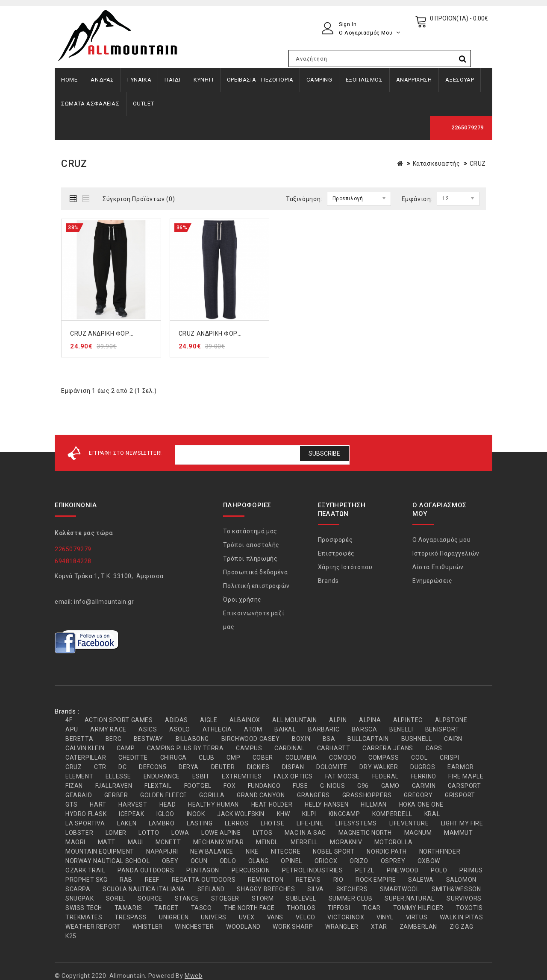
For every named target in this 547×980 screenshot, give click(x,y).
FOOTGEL (198, 786)
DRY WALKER (379, 767)
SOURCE (150, 898)
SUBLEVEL (301, 898)
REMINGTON (266, 880)
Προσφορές (335, 540)
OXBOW (429, 861)
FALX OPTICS (293, 776)
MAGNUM (418, 833)
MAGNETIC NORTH (365, 833)
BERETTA (79, 739)
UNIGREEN (174, 917)
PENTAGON (203, 870)
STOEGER (225, 898)
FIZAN (74, 786)
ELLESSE (118, 776)
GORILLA (212, 795)
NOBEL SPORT (334, 851)
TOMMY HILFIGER (418, 908)
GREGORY (418, 795)
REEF (152, 880)
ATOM (253, 729)
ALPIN (338, 720)
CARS (434, 748)
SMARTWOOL (400, 889)
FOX (229, 786)
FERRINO (424, 776)
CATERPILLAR (86, 758)
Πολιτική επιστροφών (256, 586)
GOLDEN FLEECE (164, 795)
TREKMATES (84, 917)
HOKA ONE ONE (421, 804)
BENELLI (401, 729)
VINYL (385, 917)
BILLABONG (192, 739)
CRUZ (478, 164)
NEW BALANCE (212, 851)
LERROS (237, 823)
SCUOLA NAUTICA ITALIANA (144, 889)
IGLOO (165, 814)
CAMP (126, 748)
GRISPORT (460, 795)
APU (72, 729)
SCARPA (78, 889)
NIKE (252, 851)
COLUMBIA (301, 758)
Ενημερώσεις (432, 581)
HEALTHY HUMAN (213, 804)
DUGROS (423, 767)
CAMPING (319, 80)
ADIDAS (176, 720)
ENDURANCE (162, 776)
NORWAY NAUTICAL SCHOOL (107, 861)
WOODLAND (243, 927)
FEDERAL (385, 776)
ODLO (228, 861)
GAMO (390, 786)
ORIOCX (326, 861)
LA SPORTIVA (85, 823)
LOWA (180, 833)
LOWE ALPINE (221, 833)
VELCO (306, 917)
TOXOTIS (469, 908)
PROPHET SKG (87, 880)
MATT (107, 842)
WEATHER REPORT (93, 927)
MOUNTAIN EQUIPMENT (100, 851)
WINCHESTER (194, 927)
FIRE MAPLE (466, 776)
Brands (328, 581)
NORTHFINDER (440, 851)
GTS (72, 804)
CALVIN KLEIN (85, 748)
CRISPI (450, 758)
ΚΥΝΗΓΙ (204, 80)
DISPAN (293, 767)
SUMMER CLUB (351, 898)
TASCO (201, 908)
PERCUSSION (251, 870)
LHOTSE (273, 823)
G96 (363, 786)
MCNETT (168, 842)
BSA (329, 739)
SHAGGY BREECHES (266, 889)
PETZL (365, 870)
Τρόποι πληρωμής (250, 559)
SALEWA (421, 880)
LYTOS (263, 833)
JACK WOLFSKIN (241, 814)
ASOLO (180, 729)
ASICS (148, 729)
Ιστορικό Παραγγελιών (446, 553)
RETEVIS (308, 880)
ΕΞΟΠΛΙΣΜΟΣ (364, 80)
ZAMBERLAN (418, 927)
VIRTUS (417, 917)
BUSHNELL (417, 739)
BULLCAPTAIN (368, 739)
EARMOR (461, 767)
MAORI (75, 842)
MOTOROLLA (393, 842)
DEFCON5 (153, 767)
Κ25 (71, 936)
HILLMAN (374, 804)
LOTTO (149, 833)
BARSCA (365, 729)
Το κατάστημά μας (250, 531)
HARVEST (133, 804)
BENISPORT (442, 729)
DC (122, 767)
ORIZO (359, 861)
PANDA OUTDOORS (146, 870)
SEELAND (211, 889)
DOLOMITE (332, 767)
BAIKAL (285, 729)
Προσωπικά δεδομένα (255, 572)
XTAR (379, 927)
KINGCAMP (344, 814)
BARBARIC (324, 729)
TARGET (166, 908)
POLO (439, 870)
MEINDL (267, 842)
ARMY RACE (108, 729)
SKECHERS (352, 889)
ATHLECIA (217, 729)
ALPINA (370, 720)
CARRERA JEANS (388, 748)
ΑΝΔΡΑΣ (102, 80)
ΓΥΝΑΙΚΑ (139, 80)
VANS (275, 917)
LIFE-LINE (310, 823)
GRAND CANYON (261, 795)
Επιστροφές (336, 553)
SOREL (116, 898)
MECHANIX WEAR (219, 842)
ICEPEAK (131, 814)
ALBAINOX (245, 720)
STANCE (187, 898)
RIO (338, 880)
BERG (113, 739)
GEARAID (79, 795)
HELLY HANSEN (326, 804)
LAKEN (127, 823)
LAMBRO (162, 823)
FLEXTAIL (158, 786)
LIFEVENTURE (409, 823)
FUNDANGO (264, 786)
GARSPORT (465, 786)
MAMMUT (459, 833)
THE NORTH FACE (249, 908)
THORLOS (301, 908)
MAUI (135, 842)
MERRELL (304, 842)
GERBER (116, 795)
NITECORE (286, 851)
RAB (126, 880)
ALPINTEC (408, 720)
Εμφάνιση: (417, 199)
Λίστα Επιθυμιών (438, 567)
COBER (263, 758)
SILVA (316, 889)
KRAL (432, 814)
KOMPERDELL (392, 814)
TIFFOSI (339, 908)
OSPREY (393, 861)
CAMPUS (249, 748)
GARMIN (424, 786)
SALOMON (461, 880)
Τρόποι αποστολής (251, 545)
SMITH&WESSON (456, 889)
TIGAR (372, 908)
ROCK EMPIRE (376, 880)
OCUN (199, 861)
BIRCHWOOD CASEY (251, 739)
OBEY (170, 861)
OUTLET (144, 104)
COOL (419, 758)
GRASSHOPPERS (367, 795)
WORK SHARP (293, 927)
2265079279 (468, 127)
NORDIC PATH (387, 851)
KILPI (309, 814)
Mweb (193, 976)
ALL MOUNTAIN (294, 720)
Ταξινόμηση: (304, 199)
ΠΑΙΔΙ (172, 80)
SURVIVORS (464, 898)
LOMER (116, 833)
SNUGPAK (79, 898)
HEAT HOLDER (272, 804)
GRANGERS (313, 795)
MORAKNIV (346, 842)
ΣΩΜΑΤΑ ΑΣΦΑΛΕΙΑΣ (90, 104)
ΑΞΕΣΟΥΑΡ (460, 80)
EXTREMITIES (242, 776)
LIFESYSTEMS (356, 823)
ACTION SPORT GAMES (119, 720)
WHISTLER (148, 927)
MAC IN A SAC (305, 833)
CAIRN (453, 739)
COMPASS (384, 758)
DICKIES (258, 767)
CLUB (206, 758)
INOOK (196, 814)
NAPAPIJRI (162, 851)
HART (98, 804)
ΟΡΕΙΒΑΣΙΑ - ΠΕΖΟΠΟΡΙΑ (260, 80)
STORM (263, 898)
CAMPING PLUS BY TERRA (185, 748)
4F (69, 720)
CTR (100, 767)
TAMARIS (128, 908)
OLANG (259, 861)
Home (69, 80)
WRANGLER (342, 927)
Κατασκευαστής (437, 164)
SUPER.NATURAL (410, 898)
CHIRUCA (174, 758)
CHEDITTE (133, 758)
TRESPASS (131, 917)
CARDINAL (290, 748)
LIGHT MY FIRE (462, 823)
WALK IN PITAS (462, 917)
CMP (233, 758)
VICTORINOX (346, 917)
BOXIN (301, 739)
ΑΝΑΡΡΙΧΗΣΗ (414, 80)
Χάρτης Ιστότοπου (345, 567)
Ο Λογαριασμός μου (441, 540)
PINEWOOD (403, 870)
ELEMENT (79, 776)
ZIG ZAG (462, 927)
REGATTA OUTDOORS (204, 880)
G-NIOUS (332, 786)
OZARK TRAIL (85, 870)
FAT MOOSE (343, 776)
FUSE (300, 786)
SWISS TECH (84, 908)
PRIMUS (471, 870)
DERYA (189, 767)
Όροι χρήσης (242, 600)
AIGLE (209, 720)
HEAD (168, 804)
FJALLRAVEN (114, 786)
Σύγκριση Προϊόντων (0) (139, 199)
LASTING (200, 823)
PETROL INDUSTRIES (312, 870)
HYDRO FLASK (86, 814)
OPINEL (291, 861)
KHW (284, 814)
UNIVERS (214, 917)
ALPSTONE (451, 720)
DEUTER (223, 767)
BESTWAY (149, 739)
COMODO (343, 758)
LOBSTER (79, 833)
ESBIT (201, 776)
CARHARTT (334, 748)
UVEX (247, 917)
